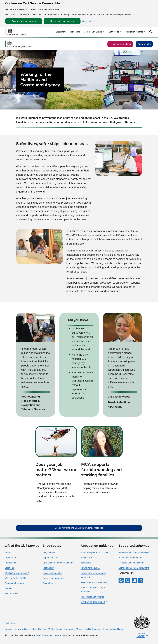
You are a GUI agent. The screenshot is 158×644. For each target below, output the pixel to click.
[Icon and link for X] (141, 580)
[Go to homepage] (16, 32)
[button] (151, 32)
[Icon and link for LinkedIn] (134, 580)
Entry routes (114, 32)
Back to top (10, 623)
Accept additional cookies (24, 21)
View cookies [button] (88, 21)
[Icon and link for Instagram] (128, 580)
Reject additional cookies (62, 21)
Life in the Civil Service (93, 32)
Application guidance (134, 32)
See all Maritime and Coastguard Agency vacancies (79, 528)
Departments (61, 32)
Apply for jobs (144, 44)
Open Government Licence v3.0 (51, 635)
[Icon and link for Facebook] (121, 580)
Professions (75, 32)
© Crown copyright (141, 635)
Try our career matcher (120, 44)
